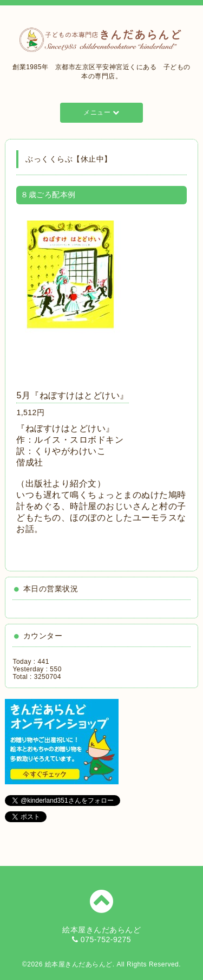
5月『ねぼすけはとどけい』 (72, 395)
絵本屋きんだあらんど (79, 964)
